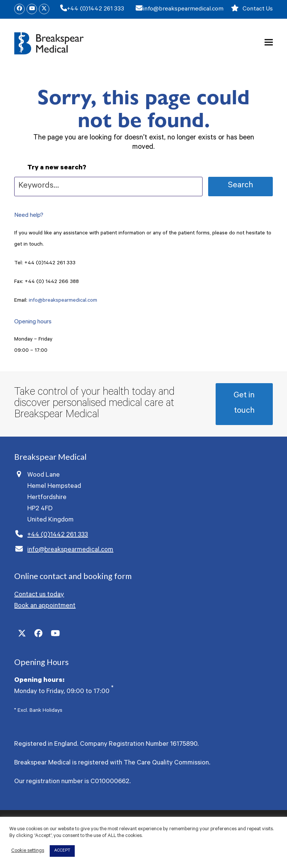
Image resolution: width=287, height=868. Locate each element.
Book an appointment (45, 606)
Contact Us (258, 9)
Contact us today (39, 595)
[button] (269, 42)
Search (240, 186)
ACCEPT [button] (62, 851)
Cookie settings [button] (28, 851)
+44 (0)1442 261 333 (95, 9)
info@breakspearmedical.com (183, 9)
